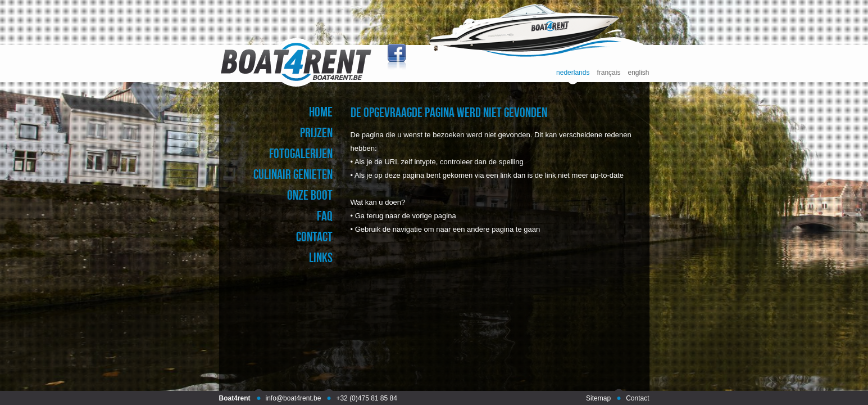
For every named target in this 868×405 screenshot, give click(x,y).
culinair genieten (293, 174)
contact (314, 237)
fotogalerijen (301, 153)
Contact (637, 398)
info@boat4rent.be (294, 398)
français (608, 73)
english (638, 73)
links (321, 257)
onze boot (310, 195)
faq (325, 216)
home (321, 112)
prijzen (316, 132)
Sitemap (598, 398)
